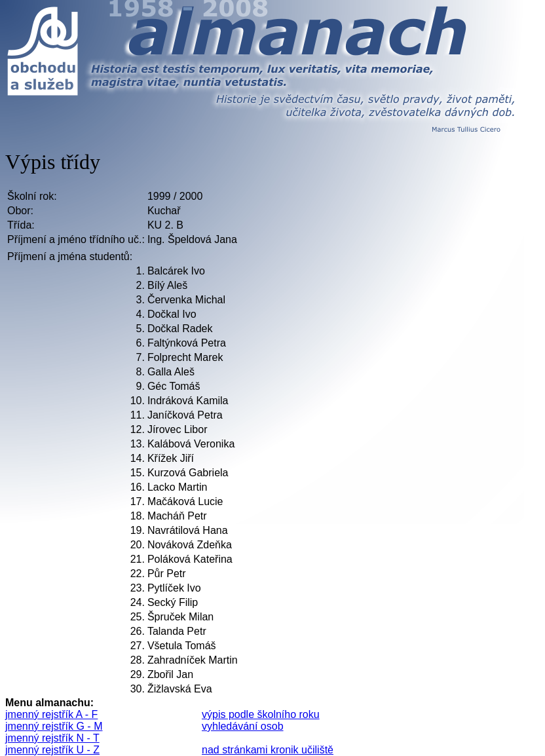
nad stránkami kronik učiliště (268, 750)
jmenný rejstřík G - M (54, 726)
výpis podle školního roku (261, 714)
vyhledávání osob (243, 726)
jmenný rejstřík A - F (51, 714)
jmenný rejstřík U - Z (52, 750)
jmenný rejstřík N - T (52, 738)
